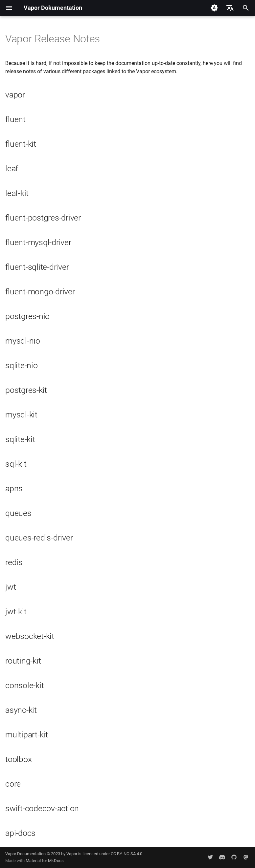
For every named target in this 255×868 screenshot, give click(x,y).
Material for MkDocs (45, 861)
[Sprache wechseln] (230, 8)
